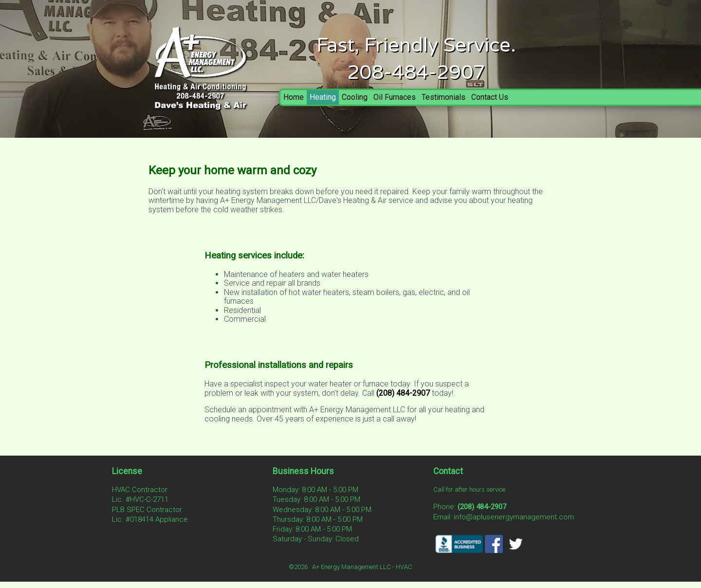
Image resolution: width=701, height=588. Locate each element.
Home (294, 97)
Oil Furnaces (395, 97)
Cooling (355, 97)
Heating (323, 97)
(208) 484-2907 (403, 393)
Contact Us (490, 97)
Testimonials (443, 97)
